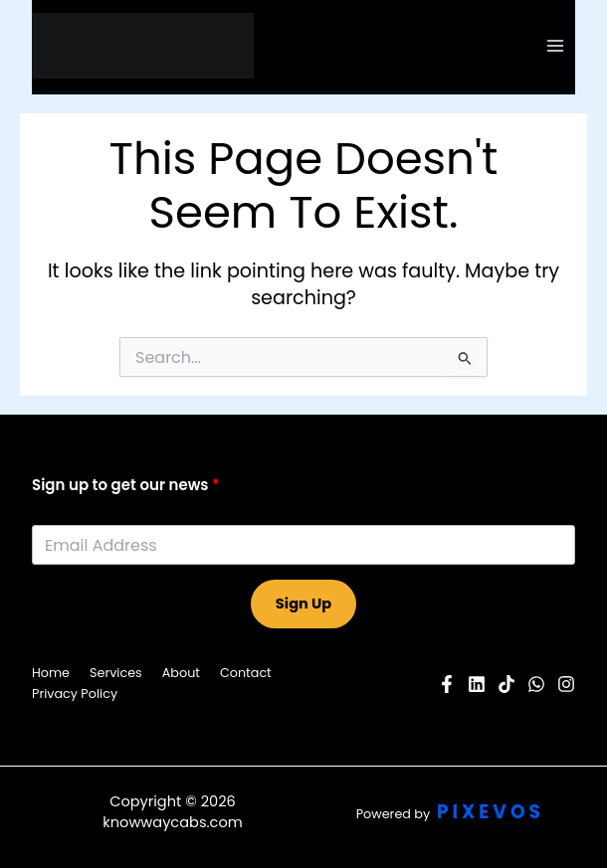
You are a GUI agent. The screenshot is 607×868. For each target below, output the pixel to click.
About (181, 673)
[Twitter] (536, 684)
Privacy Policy (75, 694)
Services (116, 673)
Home (51, 673)
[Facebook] (447, 684)
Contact (246, 673)
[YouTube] (477, 684)
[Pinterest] (506, 684)
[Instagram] (566, 684)
